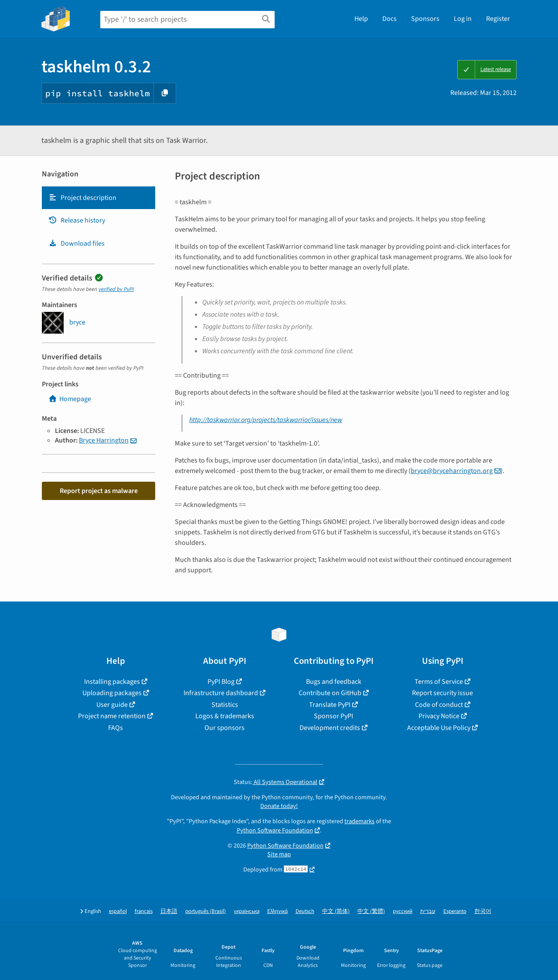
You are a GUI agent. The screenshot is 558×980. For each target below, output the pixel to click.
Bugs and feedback (334, 682)
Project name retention (112, 716)
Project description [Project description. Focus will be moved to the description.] (82, 198)
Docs (390, 19)
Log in (463, 19)
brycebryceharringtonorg (452, 471)
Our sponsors (225, 728)
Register (498, 19)
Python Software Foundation (275, 830)
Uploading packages (112, 693)
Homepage (70, 399)
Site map (279, 854)
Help (361, 19)
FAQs (116, 728)
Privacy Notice (439, 716)
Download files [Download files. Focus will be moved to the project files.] (77, 243)
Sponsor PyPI (333, 716)
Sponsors (425, 19)
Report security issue (442, 693)
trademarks (359, 821)
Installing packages (112, 682)
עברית (428, 911)
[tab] (99, 198)
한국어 (483, 911)
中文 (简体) (336, 911)
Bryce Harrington (104, 440)
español (118, 911)
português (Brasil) (206, 911)
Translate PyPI (330, 705)
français (144, 911)
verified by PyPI (116, 289)
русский (403, 911)
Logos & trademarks (225, 716)
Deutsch (305, 911)
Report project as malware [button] (99, 491)
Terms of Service (439, 682)
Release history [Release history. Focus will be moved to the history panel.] (77, 220)
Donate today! (279, 806)
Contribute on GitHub (330, 693)
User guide (112, 705)
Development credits (330, 728)
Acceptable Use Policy (439, 728)
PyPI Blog (221, 682)
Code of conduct (439, 705)
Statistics (225, 705)
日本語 (169, 911)
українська (247, 911)
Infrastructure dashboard (221, 693)
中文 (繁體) (371, 911)
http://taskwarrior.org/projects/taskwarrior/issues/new (266, 420)
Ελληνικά (277, 911)
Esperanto (455, 911)
